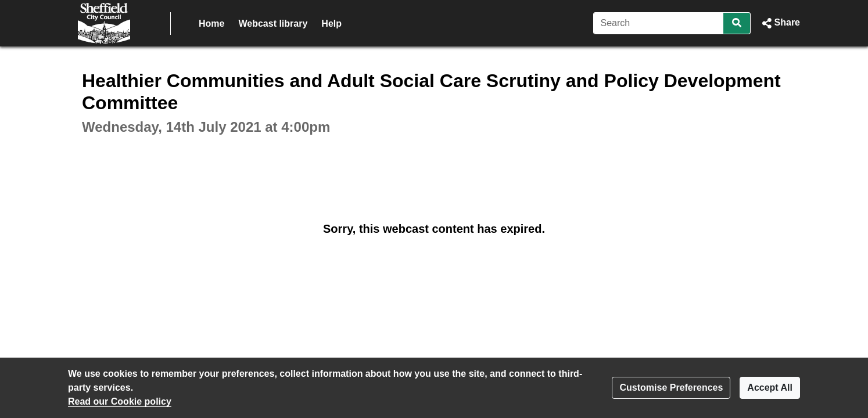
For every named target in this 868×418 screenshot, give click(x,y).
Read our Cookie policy (120, 401)
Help (331, 24)
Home (211, 24)
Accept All (770, 388)
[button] (780, 23)
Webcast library (273, 24)
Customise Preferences (671, 388)
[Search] (659, 23)
